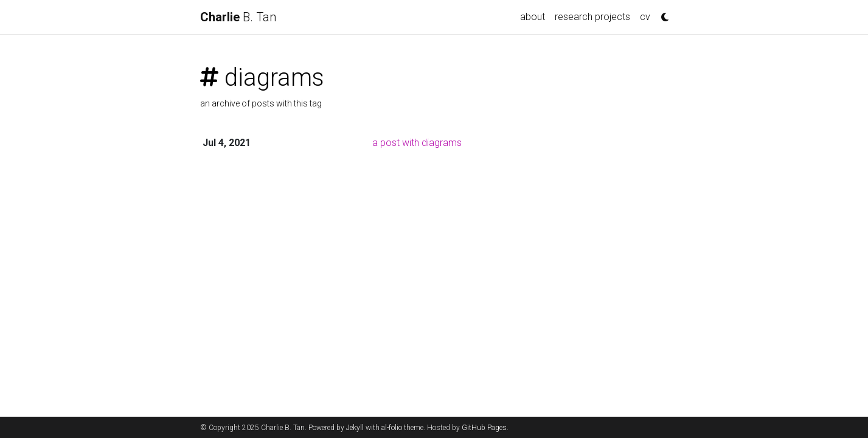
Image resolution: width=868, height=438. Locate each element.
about (533, 17)
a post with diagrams (417, 143)
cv (645, 17)
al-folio (392, 428)
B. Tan (238, 17)
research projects (592, 17)
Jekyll (355, 428)
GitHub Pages (484, 428)
